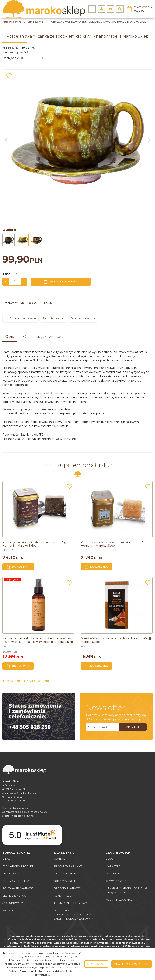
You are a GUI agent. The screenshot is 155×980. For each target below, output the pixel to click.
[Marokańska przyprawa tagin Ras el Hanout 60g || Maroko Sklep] (116, 640)
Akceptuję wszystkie (132, 964)
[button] (10, 337)
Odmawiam (96, 964)
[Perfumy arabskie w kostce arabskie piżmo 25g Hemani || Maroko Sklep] (114, 544)
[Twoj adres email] (102, 727)
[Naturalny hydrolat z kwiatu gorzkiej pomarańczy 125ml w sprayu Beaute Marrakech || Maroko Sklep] (38, 640)
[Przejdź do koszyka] (143, 9)
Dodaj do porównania (83, 318)
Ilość (10, 274)
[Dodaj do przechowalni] (9, 75)
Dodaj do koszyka (61, 282)
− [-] (6, 281)
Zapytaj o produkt (53, 318)
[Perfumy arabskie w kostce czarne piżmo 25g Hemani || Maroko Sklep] (34, 544)
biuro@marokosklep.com (23, 793)
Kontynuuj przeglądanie (26, 681)
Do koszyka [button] (18, 567)
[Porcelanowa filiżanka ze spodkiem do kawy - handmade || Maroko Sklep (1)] (77, 140)
